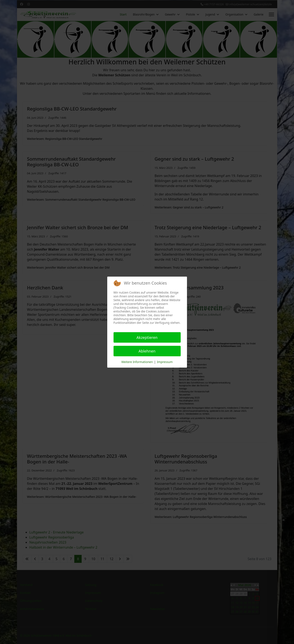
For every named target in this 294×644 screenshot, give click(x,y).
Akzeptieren (147, 337)
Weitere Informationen (137, 362)
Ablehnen (147, 351)
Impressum (165, 362)
